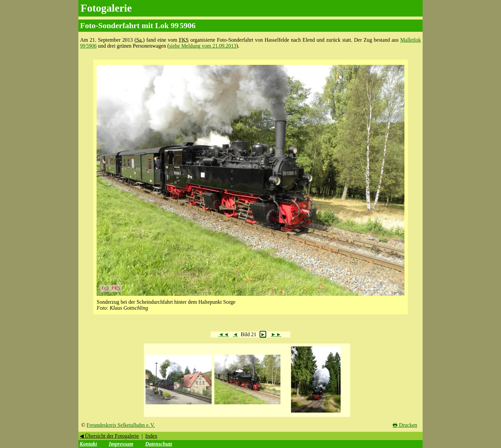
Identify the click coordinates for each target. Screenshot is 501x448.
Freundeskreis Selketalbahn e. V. (121, 425)
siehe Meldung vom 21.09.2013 (203, 46)
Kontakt (88, 444)
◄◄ (224, 334)
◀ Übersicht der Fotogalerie (109, 436)
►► (276, 334)
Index (151, 436)
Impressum (121, 444)
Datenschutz (159, 444)
